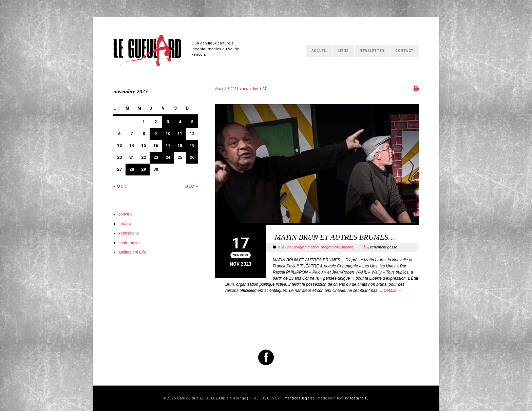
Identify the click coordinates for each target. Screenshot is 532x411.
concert (125, 214)
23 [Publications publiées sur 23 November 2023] (156, 157)
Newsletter (372, 51)
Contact (404, 51)
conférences (129, 243)
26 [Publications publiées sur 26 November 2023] (192, 157)
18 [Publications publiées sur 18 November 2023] (180, 146)
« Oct (120, 186)
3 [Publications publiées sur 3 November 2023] (168, 122)
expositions (129, 233)
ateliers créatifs (132, 252)
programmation (306, 247)
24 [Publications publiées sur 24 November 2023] (168, 157)
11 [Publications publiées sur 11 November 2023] (180, 134)
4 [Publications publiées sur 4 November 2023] (180, 122)
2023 (234, 89)
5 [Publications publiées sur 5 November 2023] (192, 122)
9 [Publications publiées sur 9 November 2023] (156, 134)
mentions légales (300, 398)
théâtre (348, 247)
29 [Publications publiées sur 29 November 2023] (144, 169)
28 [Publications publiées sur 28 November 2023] (132, 169)
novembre (250, 89)
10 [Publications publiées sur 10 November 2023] (168, 134)
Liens (344, 51)
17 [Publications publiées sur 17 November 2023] (168, 146)
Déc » (192, 186)
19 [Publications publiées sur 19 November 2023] (192, 146)
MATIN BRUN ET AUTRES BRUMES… (334, 237)
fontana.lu (359, 398)
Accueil (319, 51)
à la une (285, 247)
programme (330, 247)
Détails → (393, 291)
